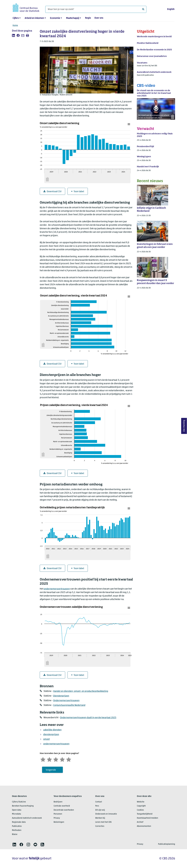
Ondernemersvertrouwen (66, 701)
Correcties (100, 826)
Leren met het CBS (103, 822)
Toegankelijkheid (145, 814)
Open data (17, 810)
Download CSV (52, 192)
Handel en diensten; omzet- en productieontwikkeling (81, 691)
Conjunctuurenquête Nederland (69, 705)
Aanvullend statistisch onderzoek (27, 818)
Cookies (140, 810)
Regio (88, 18)
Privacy (57, 818)
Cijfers (16, 18)
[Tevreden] (62, 759)
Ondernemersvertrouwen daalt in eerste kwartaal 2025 (88, 718)
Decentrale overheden (64, 810)
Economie (55, 18)
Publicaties (17, 826)
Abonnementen (144, 826)
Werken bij (100, 818)
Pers (97, 806)
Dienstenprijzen (61, 696)
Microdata (16, 814)
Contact (99, 802)
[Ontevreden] (49, 759)
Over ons (99, 18)
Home (15, 25)
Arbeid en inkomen (34, 18)
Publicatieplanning (167, 844)
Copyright (141, 806)
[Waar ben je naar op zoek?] (96, 9)
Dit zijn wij (100, 810)
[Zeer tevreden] (69, 759)
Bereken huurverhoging (23, 806)
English (171, 9)
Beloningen (59, 822)
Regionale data (19, 822)
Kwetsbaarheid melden (147, 818)
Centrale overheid (62, 806)
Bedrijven (58, 802)
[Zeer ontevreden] (43, 759)
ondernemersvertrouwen (57, 589)
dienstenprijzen (51, 735)
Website (141, 802)
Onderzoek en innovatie (106, 814)
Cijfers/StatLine (19, 802)
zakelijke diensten (52, 730)
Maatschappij (73, 18)
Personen (58, 814)
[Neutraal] (56, 759)
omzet (46, 739)
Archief (140, 822)
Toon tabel (78, 192)
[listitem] (13, 35)
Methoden (17, 830)
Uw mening (184, 426)
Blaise (15, 834)
